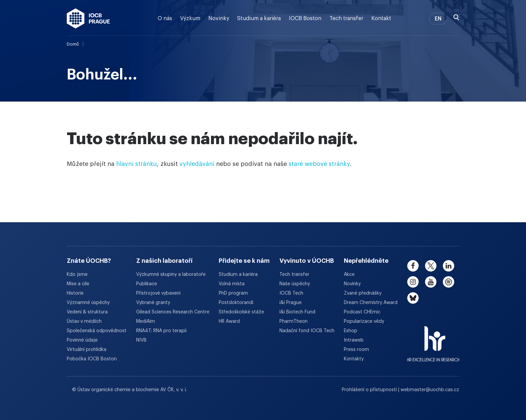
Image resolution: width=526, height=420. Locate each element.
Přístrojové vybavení (158, 293)
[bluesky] (413, 298)
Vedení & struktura (87, 312)
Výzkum (190, 18)
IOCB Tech (291, 293)
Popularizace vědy (364, 321)
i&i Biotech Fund (297, 312)
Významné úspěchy (88, 303)
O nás (165, 18)
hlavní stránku (137, 164)
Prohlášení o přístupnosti (370, 390)
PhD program (233, 293)
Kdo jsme (77, 275)
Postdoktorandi (236, 303)
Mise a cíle (78, 284)
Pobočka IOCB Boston (92, 359)
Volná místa (232, 284)
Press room (356, 350)
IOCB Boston (305, 18)
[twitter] (431, 266)
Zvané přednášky (363, 293)
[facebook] (413, 266)
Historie (75, 293)
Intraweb (354, 340)
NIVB (141, 340)
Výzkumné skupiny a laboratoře (171, 275)
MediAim (146, 321)
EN (438, 19)
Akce (349, 275)
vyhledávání (197, 164)
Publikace (147, 284)
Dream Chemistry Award (371, 303)
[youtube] (431, 282)
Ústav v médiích (84, 321)
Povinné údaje (82, 340)
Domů (73, 44)
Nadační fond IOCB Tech (307, 331)
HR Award (229, 321)
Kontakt (381, 18)
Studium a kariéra (259, 18)
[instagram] (413, 282)
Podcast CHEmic (362, 312)
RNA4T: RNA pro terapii (161, 331)
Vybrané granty (153, 303)
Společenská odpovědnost (97, 331)
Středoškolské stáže (241, 312)
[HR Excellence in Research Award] (433, 340)
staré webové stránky (319, 164)
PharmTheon (294, 321)
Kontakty (354, 359)
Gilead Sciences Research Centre (173, 312)
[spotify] (449, 282)
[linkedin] (449, 266)
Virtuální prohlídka (87, 350)
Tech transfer (346, 18)
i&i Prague (291, 303)
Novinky (219, 18)
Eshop (351, 331)
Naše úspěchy (295, 284)
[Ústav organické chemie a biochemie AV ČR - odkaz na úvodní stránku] (88, 18)
